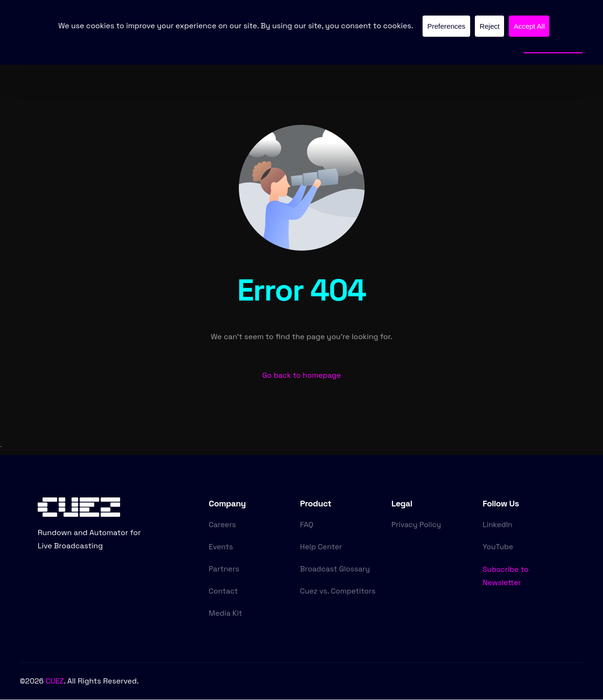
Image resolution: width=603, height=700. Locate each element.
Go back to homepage (301, 376)
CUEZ (55, 682)
